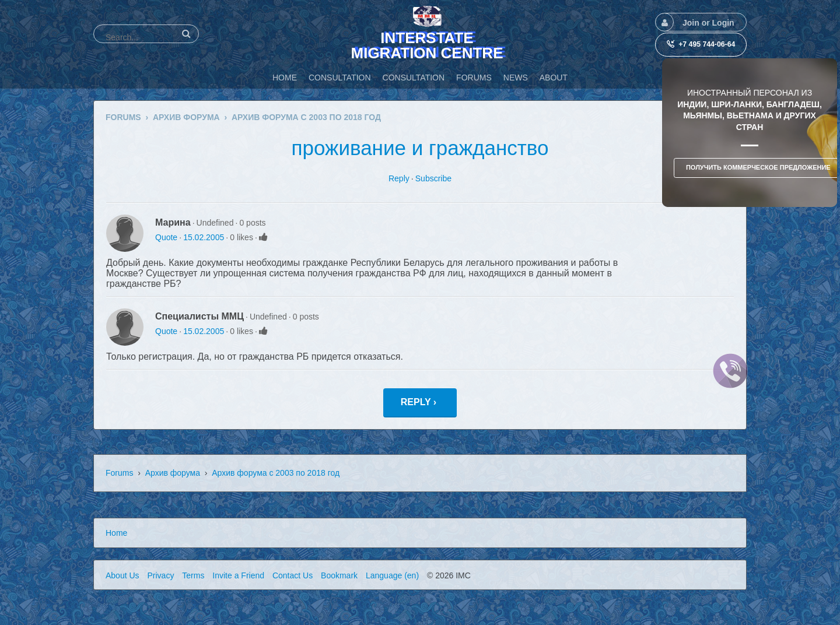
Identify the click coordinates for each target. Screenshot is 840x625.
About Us (123, 575)
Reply (399, 178)
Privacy (160, 575)
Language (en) (392, 575)
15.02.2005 (204, 237)
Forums (119, 473)
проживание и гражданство (420, 148)
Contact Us (293, 575)
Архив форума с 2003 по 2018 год (276, 473)
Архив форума (173, 473)
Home (116, 533)
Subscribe (433, 178)
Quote (166, 237)
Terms (193, 575)
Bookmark (339, 575)
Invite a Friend (238, 575)
